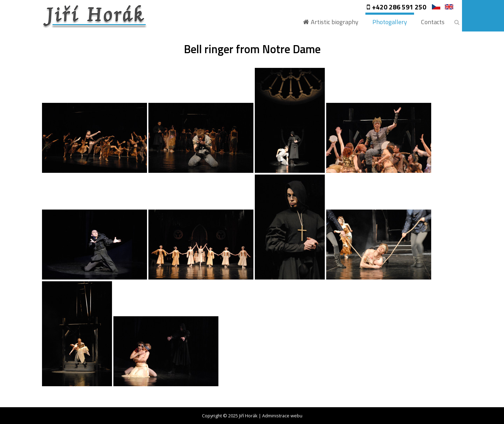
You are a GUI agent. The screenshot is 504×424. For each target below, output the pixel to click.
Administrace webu (282, 416)
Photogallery (390, 22)
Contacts (433, 22)
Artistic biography (335, 22)
